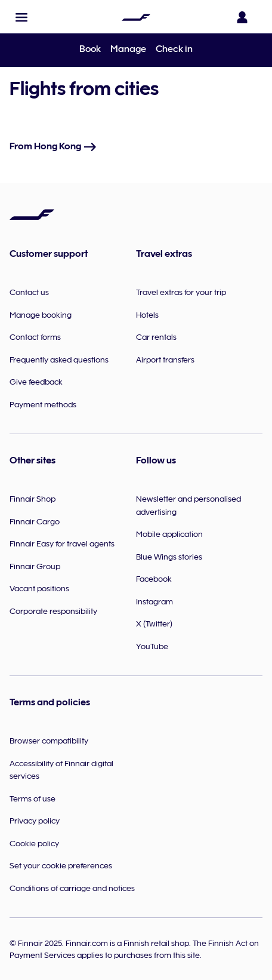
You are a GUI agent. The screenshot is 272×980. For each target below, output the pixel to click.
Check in (174, 49)
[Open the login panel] (245, 17)
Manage (128, 49)
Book (90, 49)
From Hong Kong (53, 146)
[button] (21, 17)
